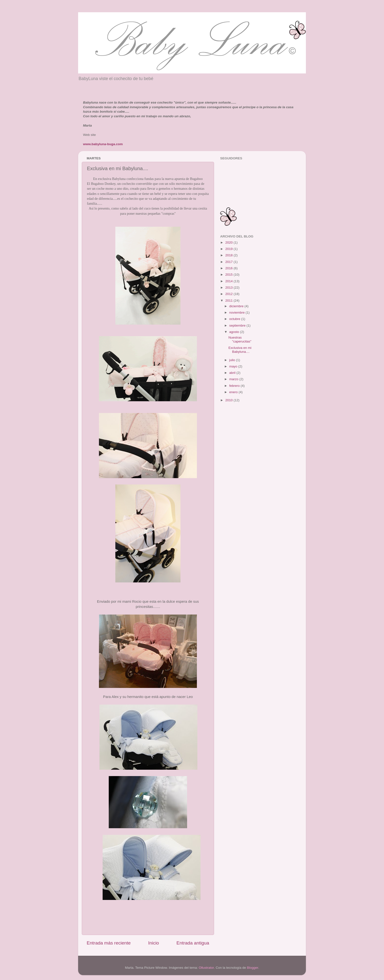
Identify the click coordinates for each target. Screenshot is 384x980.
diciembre (237, 306)
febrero (235, 386)
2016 (229, 268)
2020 (229, 242)
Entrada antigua (193, 943)
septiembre (238, 325)
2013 (229, 288)
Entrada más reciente (109, 943)
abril (233, 373)
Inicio (154, 943)
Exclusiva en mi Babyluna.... (240, 350)
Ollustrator (206, 968)
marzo (234, 379)
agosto (235, 332)
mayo (234, 366)
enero (234, 392)
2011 (229, 301)
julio (233, 360)
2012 (229, 294)
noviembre (237, 313)
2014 (229, 281)
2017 (229, 262)
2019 (229, 249)
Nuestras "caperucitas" (240, 339)
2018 (229, 255)
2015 (229, 275)
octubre (235, 319)
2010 (229, 400)
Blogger (252, 968)
